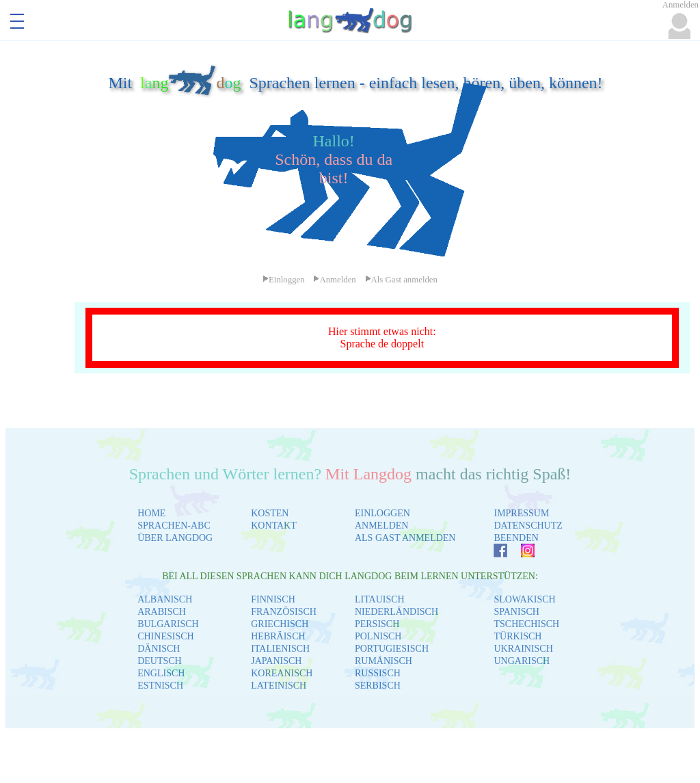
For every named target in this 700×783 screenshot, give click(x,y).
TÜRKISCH (517, 636)
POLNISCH (378, 636)
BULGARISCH (168, 624)
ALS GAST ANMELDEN (405, 538)
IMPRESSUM (521, 513)
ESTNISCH (160, 686)
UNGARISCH (522, 661)
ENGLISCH (161, 673)
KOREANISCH (282, 673)
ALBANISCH (165, 599)
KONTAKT (274, 526)
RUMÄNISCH (383, 661)
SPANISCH (516, 612)
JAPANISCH (276, 661)
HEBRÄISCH (278, 636)
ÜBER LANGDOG (175, 538)
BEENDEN (516, 538)
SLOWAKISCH (524, 599)
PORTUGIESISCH (392, 649)
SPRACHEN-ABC (174, 526)
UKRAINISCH (523, 649)
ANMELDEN (382, 526)
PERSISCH (377, 624)
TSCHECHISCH (526, 624)
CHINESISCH (165, 636)
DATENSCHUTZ (528, 526)
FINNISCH (273, 599)
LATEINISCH (279, 686)
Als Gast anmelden (401, 280)
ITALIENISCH (280, 649)
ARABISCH (162, 612)
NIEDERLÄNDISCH (396, 612)
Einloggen (284, 280)
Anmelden (334, 280)
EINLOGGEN (382, 513)
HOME (151, 513)
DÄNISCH (159, 649)
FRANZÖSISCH (284, 612)
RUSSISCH (378, 673)
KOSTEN (270, 513)
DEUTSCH (160, 661)
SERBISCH (378, 686)
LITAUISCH (380, 599)
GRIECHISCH (280, 624)
